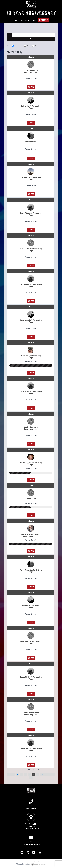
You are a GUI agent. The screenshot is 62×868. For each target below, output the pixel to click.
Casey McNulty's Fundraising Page (31, 678)
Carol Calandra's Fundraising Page (31, 321)
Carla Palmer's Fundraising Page (31, 178)
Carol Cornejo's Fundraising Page (31, 357)
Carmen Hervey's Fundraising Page (31, 285)
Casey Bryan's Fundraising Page (31, 607)
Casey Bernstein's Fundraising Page (31, 571)
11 (47, 774)
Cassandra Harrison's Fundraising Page (31, 714)
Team (27, 46)
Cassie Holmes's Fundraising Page (31, 749)
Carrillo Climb (31, 499)
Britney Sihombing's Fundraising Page (31, 71)
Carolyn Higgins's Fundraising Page (31, 464)
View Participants (24, 20)
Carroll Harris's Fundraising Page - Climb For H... (31, 535)
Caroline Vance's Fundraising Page (31, 393)
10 (42, 774)
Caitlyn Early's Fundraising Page (31, 107)
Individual (37, 46)
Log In (34, 20)
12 (52, 774)
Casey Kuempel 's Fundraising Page (31, 642)
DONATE (31, 87)
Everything (17, 46)
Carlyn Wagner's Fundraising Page (31, 214)
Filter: (9, 46)
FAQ (15, 20)
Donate (44, 20)
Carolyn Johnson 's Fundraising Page (31, 428)
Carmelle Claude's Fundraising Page (31, 250)
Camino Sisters (31, 142)
